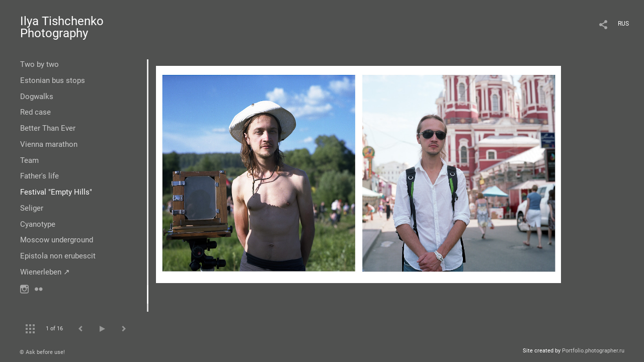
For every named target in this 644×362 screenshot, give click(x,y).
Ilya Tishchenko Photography (62, 27)
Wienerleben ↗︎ (45, 272)
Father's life (39, 176)
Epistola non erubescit (58, 256)
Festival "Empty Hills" (56, 192)
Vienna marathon (49, 144)
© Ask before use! (42, 352)
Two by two (39, 64)
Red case (35, 112)
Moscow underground (57, 240)
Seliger (32, 208)
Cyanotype (38, 224)
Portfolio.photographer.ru (593, 351)
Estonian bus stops (53, 80)
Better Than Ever (48, 128)
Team (29, 160)
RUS (623, 24)
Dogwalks (37, 97)
